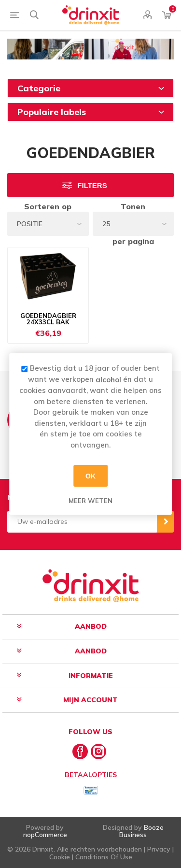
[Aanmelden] (82, 522)
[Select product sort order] (48, 224)
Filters (92, 185)
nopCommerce (45, 835)
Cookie (60, 857)
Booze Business (141, 831)
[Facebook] (80, 752)
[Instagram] (98, 752)
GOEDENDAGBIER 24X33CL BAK (48, 319)
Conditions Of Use (104, 857)
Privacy (159, 849)
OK (90, 476)
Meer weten (90, 501)
